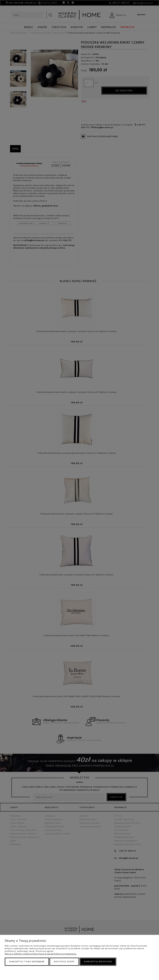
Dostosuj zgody (64, 962)
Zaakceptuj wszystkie (98, 962)
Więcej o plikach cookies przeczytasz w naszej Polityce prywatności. (41, 954)
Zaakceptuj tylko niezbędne (27, 962)
